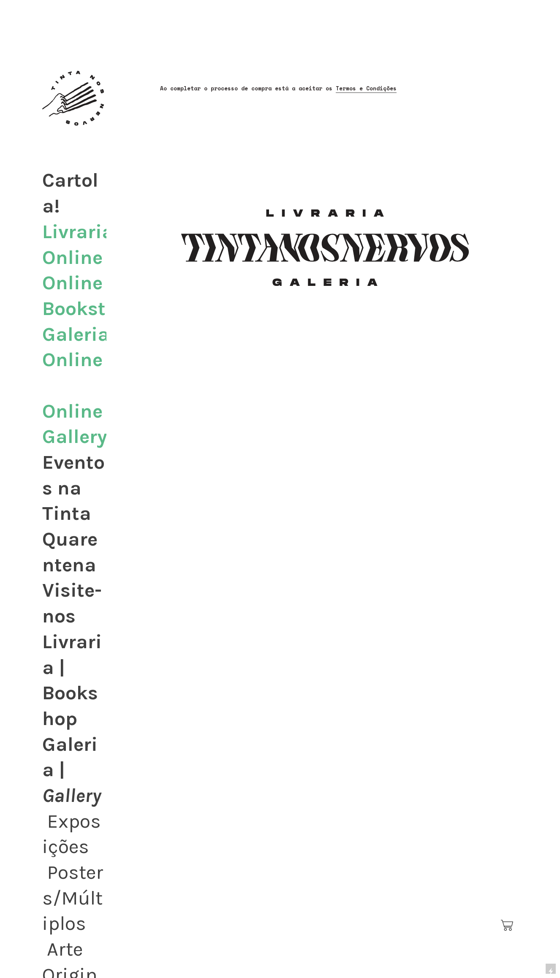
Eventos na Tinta (73, 488)
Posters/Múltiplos (73, 898)
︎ (508, 926)
